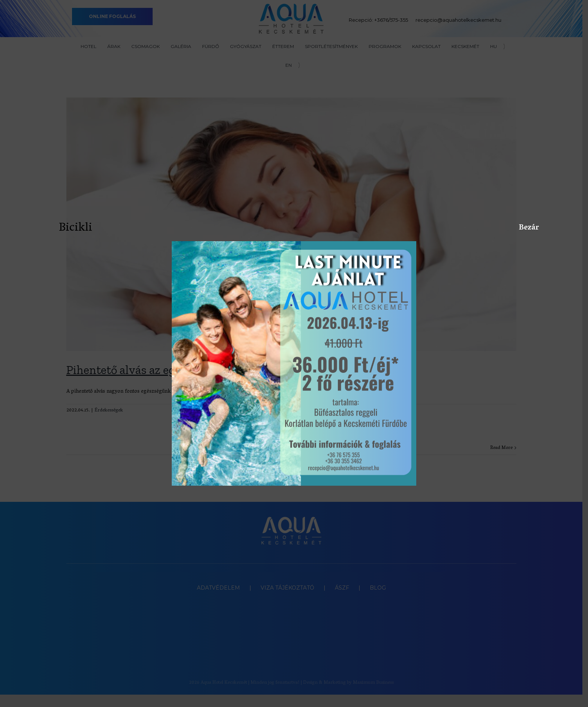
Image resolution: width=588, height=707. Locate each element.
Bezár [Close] (523, 228)
